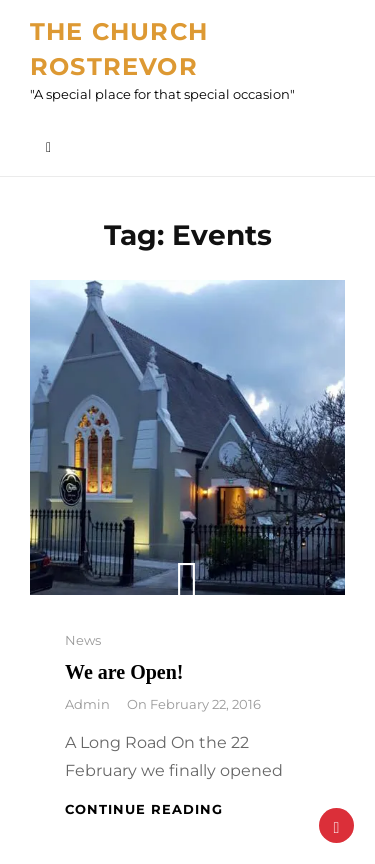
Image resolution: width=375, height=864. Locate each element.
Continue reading (144, 809)
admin (87, 704)
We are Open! (124, 672)
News (83, 640)
